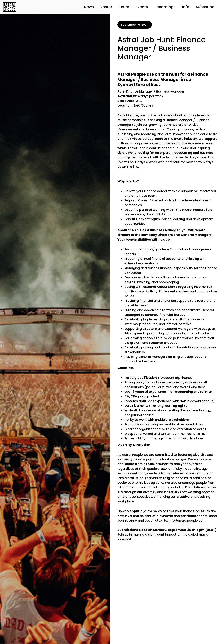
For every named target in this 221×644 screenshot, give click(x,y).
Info (186, 7)
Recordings (165, 7)
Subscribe (205, 7)
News (89, 7)
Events (142, 7)
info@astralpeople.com (187, 520)
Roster (106, 7)
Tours (124, 7)
